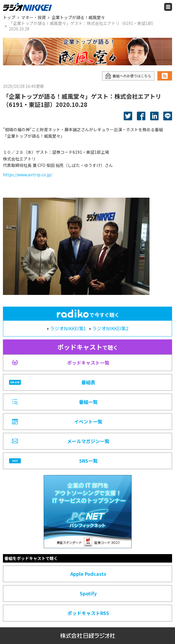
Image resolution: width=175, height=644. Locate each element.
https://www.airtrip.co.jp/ (28, 175)
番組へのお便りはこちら (128, 76)
